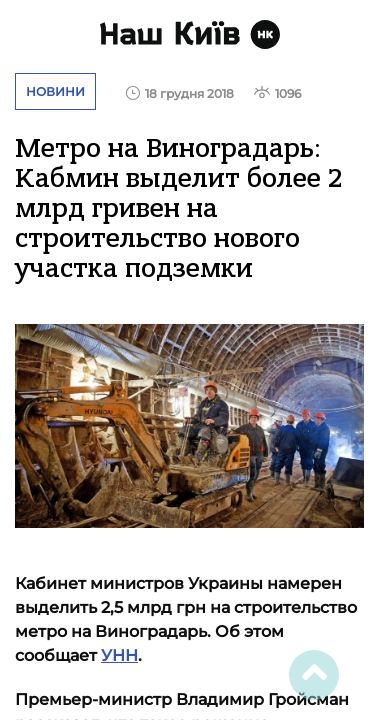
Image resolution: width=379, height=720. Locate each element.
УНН (119, 655)
